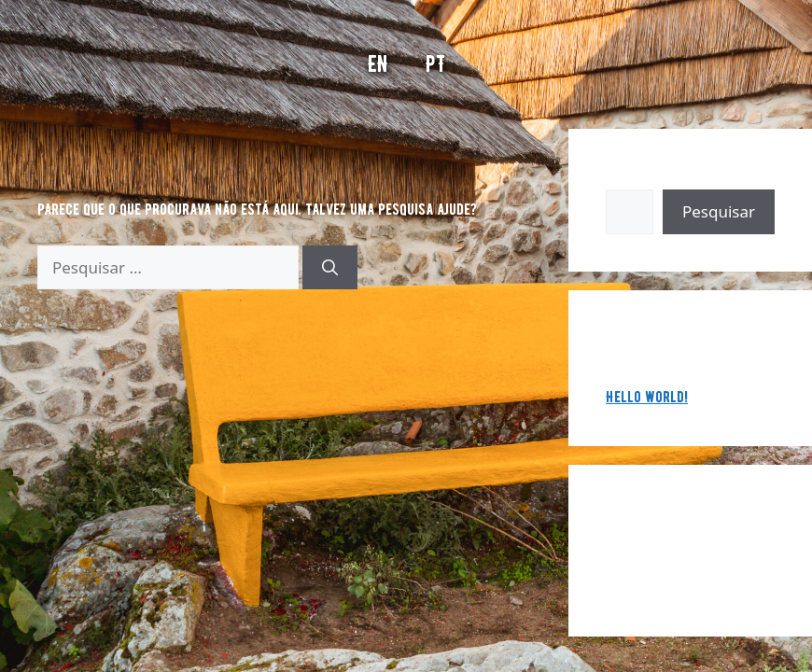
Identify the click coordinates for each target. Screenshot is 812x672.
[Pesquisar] (330, 268)
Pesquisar (637, 177)
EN (378, 63)
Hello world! (647, 397)
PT (435, 63)
